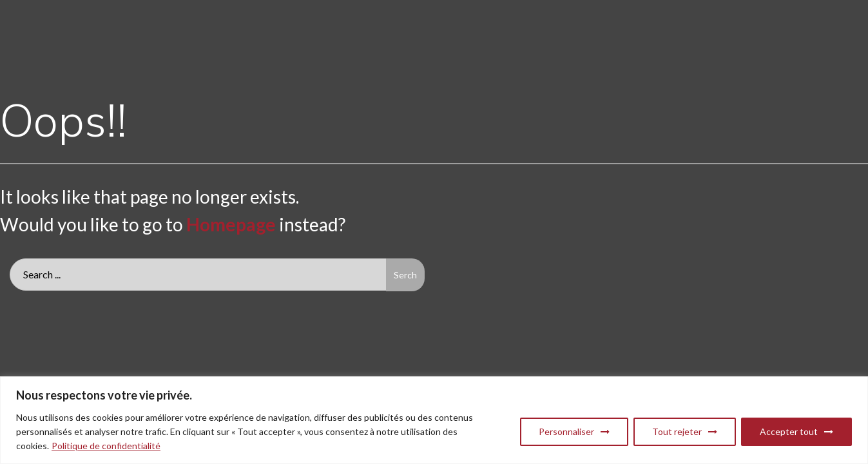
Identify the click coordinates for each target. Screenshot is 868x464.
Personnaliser (566, 431)
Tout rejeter (677, 431)
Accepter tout (789, 431)
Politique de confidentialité (106, 446)
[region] (434, 420)
